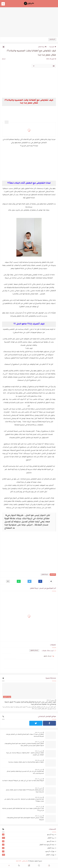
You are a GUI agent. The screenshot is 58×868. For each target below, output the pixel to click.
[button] (40, 581)
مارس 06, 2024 (39, 760)
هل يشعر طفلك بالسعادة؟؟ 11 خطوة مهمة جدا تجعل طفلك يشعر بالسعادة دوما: (25, 791)
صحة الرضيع (28, 841)
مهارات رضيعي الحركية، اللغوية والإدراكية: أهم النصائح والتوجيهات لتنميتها (25, 819)
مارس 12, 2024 (39, 751)
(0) (4, 59)
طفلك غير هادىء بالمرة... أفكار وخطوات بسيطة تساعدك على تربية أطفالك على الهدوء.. (25, 754)
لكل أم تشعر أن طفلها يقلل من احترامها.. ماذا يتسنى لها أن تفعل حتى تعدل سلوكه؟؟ (24, 800)
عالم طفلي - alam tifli (22, 861)
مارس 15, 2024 (39, 742)
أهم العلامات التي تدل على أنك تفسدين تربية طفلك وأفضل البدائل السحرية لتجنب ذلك (25, 772)
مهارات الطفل (28, 855)
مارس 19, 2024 (39, 732)
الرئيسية (53, 47)
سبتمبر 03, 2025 (51, 700)
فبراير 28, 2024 (39, 797)
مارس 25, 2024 (39, 788)
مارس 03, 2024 (39, 770)
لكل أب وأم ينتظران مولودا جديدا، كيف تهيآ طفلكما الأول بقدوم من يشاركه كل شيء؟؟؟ (23, 810)
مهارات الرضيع (28, 851)
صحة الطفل (28, 848)
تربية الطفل (42, 47)
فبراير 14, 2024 (39, 816)
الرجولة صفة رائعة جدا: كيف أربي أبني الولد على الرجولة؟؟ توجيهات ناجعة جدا (23, 781)
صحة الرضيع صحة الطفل (28, 845)
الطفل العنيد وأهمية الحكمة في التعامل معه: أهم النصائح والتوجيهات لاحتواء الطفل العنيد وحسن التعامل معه (24, 745)
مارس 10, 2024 (39, 779)
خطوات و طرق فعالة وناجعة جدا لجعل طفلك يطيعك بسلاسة (26, 762)
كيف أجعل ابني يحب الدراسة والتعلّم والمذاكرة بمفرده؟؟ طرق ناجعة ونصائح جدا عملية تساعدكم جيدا (30, 703)
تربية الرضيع (28, 834)
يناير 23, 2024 (39, 807)
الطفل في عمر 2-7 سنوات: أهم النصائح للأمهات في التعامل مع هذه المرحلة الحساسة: (25, 735)
